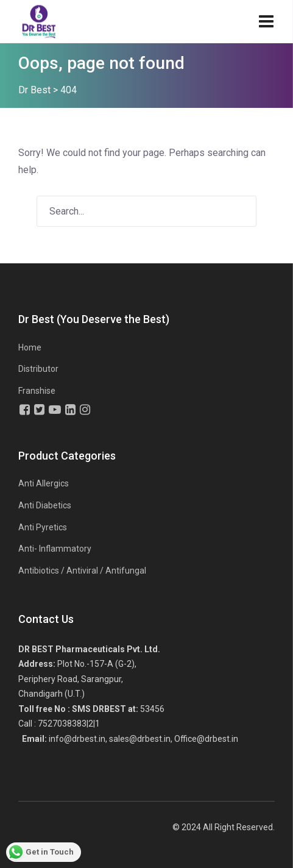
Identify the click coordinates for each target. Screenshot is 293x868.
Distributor (38, 369)
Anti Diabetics (45, 505)
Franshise (37, 391)
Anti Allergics (44, 483)
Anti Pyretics (43, 527)
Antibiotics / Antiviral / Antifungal (82, 571)
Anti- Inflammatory (55, 549)
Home (30, 347)
